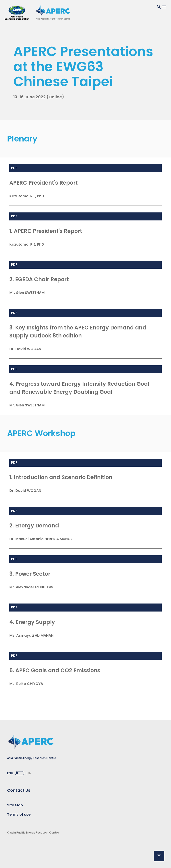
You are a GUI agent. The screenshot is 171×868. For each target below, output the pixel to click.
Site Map (15, 805)
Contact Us (19, 790)
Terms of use (19, 815)
